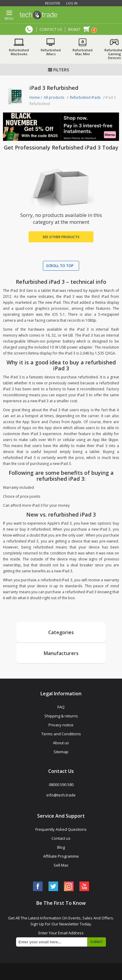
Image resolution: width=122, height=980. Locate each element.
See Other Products (61, 237)
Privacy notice (61, 725)
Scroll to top (60, 266)
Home (35, 97)
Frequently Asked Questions (61, 829)
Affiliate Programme (61, 856)
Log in (72, 3)
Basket (74, 29)
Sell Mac (61, 865)
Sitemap (61, 752)
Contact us (61, 838)
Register (53, 3)
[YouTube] (84, 886)
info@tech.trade (61, 795)
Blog (61, 847)
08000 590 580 (29, 29)
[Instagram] (69, 886)
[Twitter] (53, 886)
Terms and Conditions (61, 734)
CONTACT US (51, 29)
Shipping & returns (61, 716)
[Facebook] (38, 886)
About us (61, 743)
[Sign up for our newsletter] (61, 942)
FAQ (61, 707)
